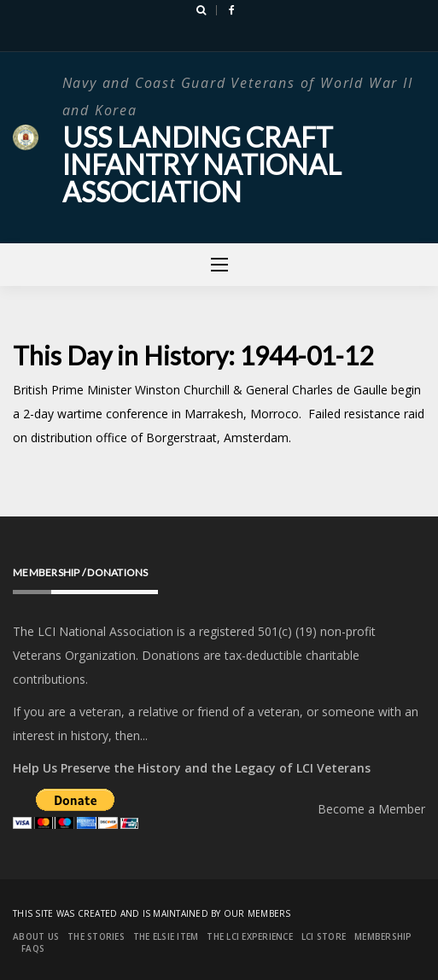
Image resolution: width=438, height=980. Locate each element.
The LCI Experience (250, 936)
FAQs (33, 948)
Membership (383, 936)
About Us (36, 936)
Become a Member (371, 809)
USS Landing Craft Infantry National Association (202, 164)
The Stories (96, 936)
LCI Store (324, 936)
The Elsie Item (166, 936)
